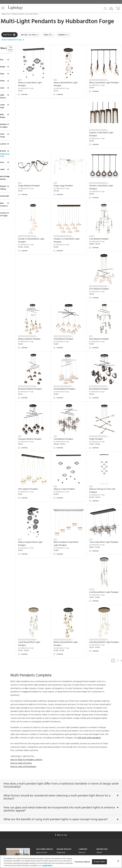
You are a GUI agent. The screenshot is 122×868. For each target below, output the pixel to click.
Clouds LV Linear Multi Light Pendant (44, 219)
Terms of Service (45, 816)
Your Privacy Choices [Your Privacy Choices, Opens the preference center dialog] (82, 862)
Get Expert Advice (43, 781)
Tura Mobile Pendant (104, 352)
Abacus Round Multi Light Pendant (76, 79)
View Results (21, 49)
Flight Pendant (41, 397)
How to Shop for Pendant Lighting (26, 654)
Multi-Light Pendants (32, 14)
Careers (81, 762)
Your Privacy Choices (44, 765)
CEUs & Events (62, 765)
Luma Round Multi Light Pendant (106, 491)
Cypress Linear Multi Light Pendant (46, 127)
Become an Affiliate (86, 765)
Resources (60, 784)
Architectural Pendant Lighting (107, 774)
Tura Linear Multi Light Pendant (44, 491)
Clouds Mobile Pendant (105, 307)
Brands (99, 759)
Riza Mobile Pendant (44, 352)
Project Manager (63, 759)
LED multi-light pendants (89, 632)
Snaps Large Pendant (104, 125)
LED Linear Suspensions (104, 784)
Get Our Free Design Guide (18, 782)
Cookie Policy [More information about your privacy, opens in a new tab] (47, 866)
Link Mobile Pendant (74, 218)
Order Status (41, 769)
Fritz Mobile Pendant (104, 218)
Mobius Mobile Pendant (75, 262)
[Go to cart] (118, 8)
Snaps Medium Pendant (75, 125)
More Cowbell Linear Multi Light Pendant (104, 443)
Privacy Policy (79, 813)
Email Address (44, 808)
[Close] (118, 861)
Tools (59, 781)
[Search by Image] (111, 9)
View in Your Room (64, 772)
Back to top (61, 735)
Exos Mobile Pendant (44, 307)
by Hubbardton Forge (42, 83)
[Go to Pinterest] (53, 824)
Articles (99, 752)
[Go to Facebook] (47, 824)
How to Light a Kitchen (21, 658)
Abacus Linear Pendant (105, 397)
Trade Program (62, 762)
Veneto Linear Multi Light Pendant (76, 171)
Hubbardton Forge (90, 22)
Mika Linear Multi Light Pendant (105, 79)
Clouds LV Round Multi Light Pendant (105, 171)
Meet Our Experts (85, 759)
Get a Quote (41, 778)
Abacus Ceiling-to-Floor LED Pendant (45, 443)
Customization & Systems (66, 769)
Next (121, 555)
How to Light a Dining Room (23, 661)
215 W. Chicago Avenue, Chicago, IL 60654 (61, 845)
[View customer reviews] (70, 824)
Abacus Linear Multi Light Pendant (46, 79)
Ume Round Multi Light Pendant (75, 538)
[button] (3, 8)
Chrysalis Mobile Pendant (76, 352)
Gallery (99, 756)
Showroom (83, 756)
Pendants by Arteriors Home (107, 778)
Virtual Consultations (64, 756)
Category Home (6, 14)
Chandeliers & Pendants (18, 14)
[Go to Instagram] (59, 824)
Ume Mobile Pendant (104, 262)
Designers (100, 762)
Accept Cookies (99, 862)
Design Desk (61, 752)
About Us (82, 752)
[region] (61, 862)
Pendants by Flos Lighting (106, 781)
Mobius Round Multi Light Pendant (46, 538)
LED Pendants (101, 771)
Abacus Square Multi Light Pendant (76, 443)
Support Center (42, 752)
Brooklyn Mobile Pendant (76, 307)
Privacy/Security (42, 762)
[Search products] (105, 8)
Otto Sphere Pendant (74, 397)
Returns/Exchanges (43, 756)
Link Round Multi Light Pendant (75, 491)
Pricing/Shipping (42, 759)
